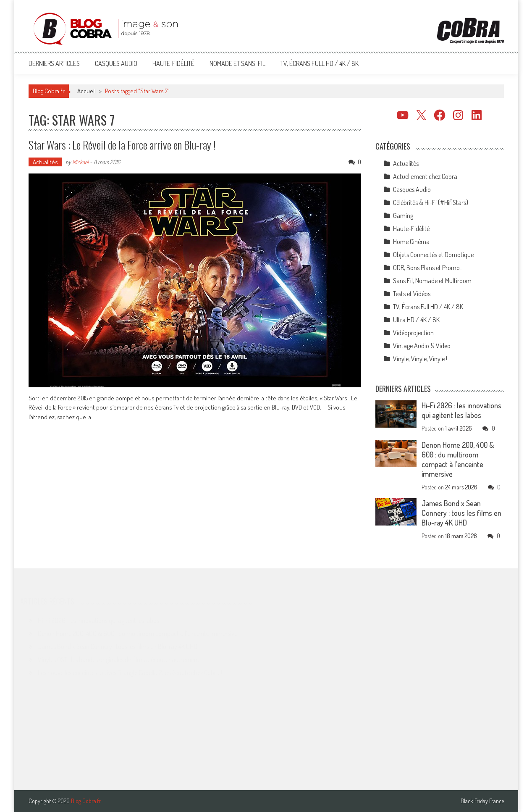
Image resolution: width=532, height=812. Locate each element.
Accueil (86, 91)
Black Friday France (482, 801)
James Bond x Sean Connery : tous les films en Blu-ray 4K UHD (461, 513)
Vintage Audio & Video (422, 346)
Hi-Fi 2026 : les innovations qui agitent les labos (461, 410)
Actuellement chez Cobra (425, 176)
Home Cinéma (411, 242)
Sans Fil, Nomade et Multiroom (432, 281)
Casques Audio (116, 63)
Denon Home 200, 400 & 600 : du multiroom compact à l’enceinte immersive (458, 459)
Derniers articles (54, 63)
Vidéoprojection (413, 333)
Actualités (45, 162)
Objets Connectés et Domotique (433, 255)
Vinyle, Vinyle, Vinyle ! (420, 359)
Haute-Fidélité (173, 63)
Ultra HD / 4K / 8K (416, 320)
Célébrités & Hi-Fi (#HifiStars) (431, 202)
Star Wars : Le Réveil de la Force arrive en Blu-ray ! (122, 145)
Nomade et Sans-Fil (237, 63)
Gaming (403, 215)
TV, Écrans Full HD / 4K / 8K (320, 63)
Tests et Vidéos (412, 294)
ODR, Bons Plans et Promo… (428, 268)
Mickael (80, 162)
